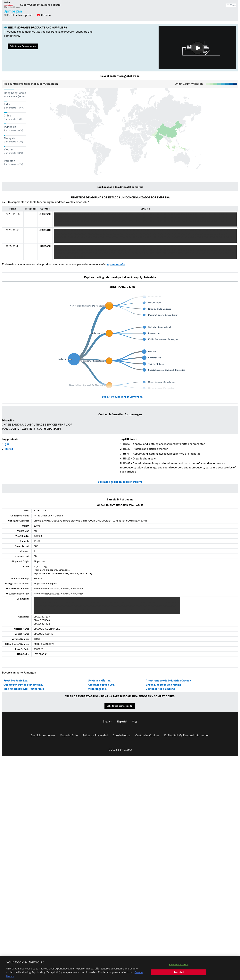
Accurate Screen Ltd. (101, 685)
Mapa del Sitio (69, 736)
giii (7, 444)
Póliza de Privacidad (95, 736)
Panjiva (12, 5)
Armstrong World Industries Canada (168, 681)
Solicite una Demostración (23, 46)
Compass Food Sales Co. (161, 689)
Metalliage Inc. (97, 689)
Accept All (179, 975)
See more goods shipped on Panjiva (120, 482)
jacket (9, 449)
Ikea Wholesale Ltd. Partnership (24, 689)
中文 (135, 722)
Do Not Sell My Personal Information (187, 736)
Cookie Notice (122, 736)
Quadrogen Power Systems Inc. (23, 685)
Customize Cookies (147, 736)
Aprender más (116, 265)
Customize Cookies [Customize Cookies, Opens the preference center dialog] (179, 967)
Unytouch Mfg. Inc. (99, 681)
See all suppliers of (122, 397)
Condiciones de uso (43, 736)
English (107, 722)
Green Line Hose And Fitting (163, 685)
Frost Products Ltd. (16, 681)
